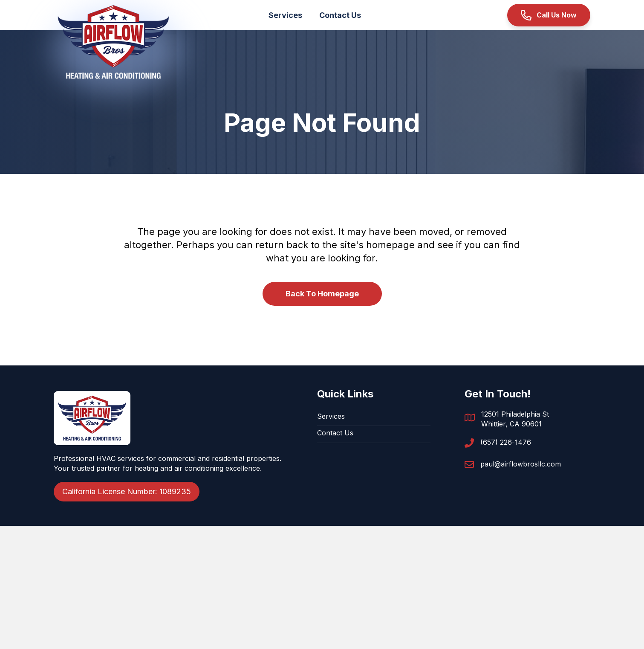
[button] (549, 15)
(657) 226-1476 (506, 442)
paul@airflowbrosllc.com (521, 464)
